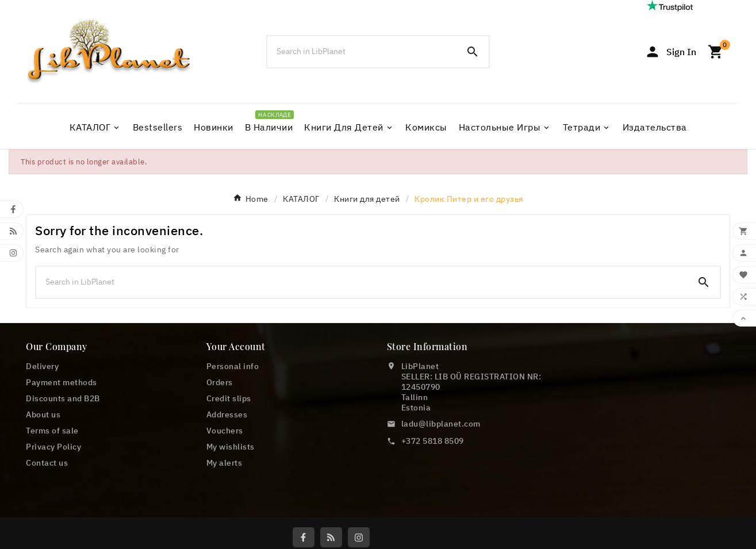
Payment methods (62, 382)
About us (43, 414)
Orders (220, 382)
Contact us (47, 463)
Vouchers (225, 431)
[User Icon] (670, 52)
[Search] (362, 51)
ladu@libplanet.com (441, 424)
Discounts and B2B (63, 398)
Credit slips (229, 398)
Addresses (227, 414)
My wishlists (231, 447)
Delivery (42, 366)
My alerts (225, 463)
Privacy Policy (53, 447)
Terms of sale (52, 431)
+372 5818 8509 (433, 441)
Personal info (233, 366)
